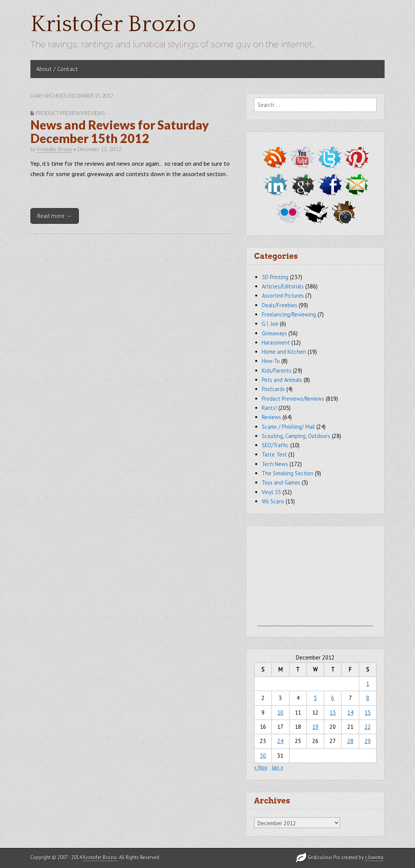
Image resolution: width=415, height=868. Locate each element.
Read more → (55, 216)
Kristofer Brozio (113, 24)
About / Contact (57, 69)
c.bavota (374, 857)
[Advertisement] (315, 578)
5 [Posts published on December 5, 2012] (315, 698)
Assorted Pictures (283, 296)
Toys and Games (281, 482)
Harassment (276, 342)
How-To (271, 361)
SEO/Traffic (275, 445)
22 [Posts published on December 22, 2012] (368, 727)
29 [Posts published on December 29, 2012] (368, 741)
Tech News (275, 464)
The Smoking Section (288, 473)
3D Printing (275, 277)
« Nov (261, 767)
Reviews (271, 417)
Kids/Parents (277, 371)
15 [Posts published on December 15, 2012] (368, 712)
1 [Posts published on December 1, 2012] (368, 684)
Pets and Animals (282, 380)
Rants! (269, 408)
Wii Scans (273, 501)
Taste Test (274, 454)
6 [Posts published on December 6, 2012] (333, 698)
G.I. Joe (270, 324)
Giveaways (274, 333)
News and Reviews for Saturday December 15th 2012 (120, 132)
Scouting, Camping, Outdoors (296, 436)
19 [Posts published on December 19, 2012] (315, 727)
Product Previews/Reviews (70, 113)
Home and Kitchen (284, 352)
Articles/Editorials (283, 286)
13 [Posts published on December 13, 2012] (333, 712)
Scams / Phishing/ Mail (288, 427)
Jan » (278, 767)
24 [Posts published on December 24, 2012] (280, 741)
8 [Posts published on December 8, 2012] (368, 698)
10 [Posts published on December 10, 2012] (280, 712)
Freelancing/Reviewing (289, 314)
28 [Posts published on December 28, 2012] (350, 741)
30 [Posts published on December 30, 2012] (263, 756)
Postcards (273, 389)
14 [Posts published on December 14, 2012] (350, 712)
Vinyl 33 (271, 492)
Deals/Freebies (279, 305)
